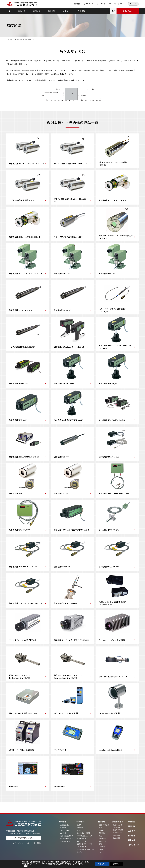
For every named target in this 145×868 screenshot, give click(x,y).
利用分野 (101, 822)
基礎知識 (52, 11)
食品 (100, 836)
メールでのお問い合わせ (24, 838)
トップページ (10, 39)
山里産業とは (64, 825)
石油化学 (102, 830)
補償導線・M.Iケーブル (85, 844)
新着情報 (132, 840)
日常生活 (102, 847)
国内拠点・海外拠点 (66, 839)
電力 (100, 828)
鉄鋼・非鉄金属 (104, 825)
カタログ (66, 11)
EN (136, 4)
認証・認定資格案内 (66, 836)
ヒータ (79, 830)
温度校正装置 (82, 839)
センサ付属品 (82, 847)
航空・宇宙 (102, 839)
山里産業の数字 (65, 841)
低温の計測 (117, 838)
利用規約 (39, 843)
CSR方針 (63, 833)
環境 (100, 844)
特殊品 (79, 852)
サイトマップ (101, 4)
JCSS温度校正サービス (85, 836)
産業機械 (102, 833)
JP (130, 4)
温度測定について (119, 833)
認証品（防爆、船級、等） (86, 849)
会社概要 (63, 828)
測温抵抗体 (81, 828)
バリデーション (82, 841)
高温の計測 (117, 835)
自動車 (101, 849)
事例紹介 (37, 11)
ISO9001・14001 (66, 830)
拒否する (116, 864)
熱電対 (79, 825)
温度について (118, 825)
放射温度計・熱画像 (84, 833)
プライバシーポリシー (117, 4)
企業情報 (81, 11)
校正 (100, 852)
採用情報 (77, 4)
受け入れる (102, 864)
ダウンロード (88, 4)
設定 (25, 866)
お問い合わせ (128, 11)
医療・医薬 (102, 841)
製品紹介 (22, 11)
